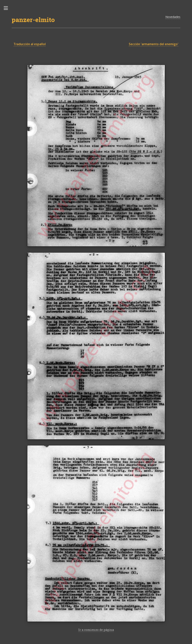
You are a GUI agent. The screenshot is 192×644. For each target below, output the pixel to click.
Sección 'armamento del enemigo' (154, 44)
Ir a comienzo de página (96, 630)
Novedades (173, 17)
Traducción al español (30, 44)
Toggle (8, 8)
